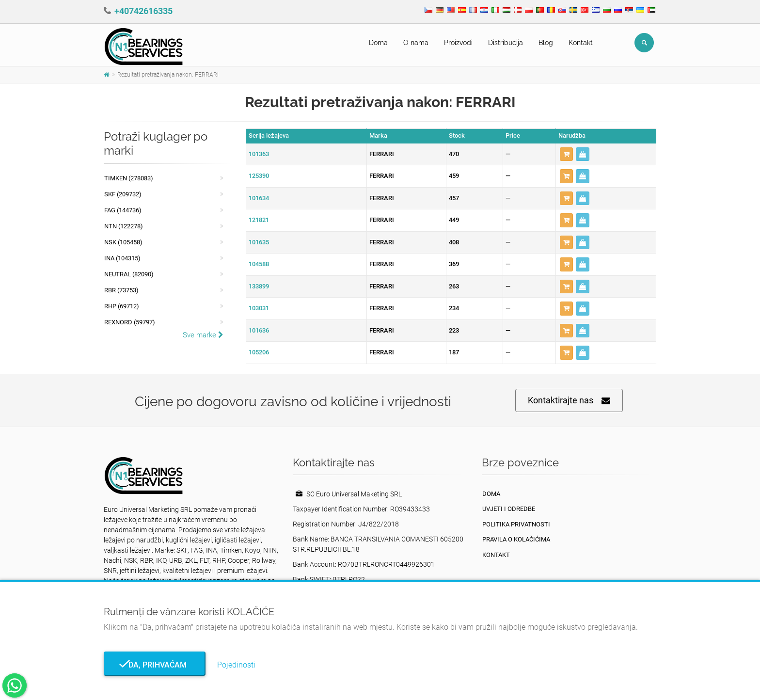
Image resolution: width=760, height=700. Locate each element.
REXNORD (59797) (130, 322)
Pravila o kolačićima (516, 539)
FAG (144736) (123, 210)
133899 (259, 286)
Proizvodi (458, 43)
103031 (259, 308)
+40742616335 (143, 11)
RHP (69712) (122, 306)
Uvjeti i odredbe (509, 509)
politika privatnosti (516, 524)
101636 (259, 330)
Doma (378, 43)
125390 (259, 176)
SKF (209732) (123, 194)
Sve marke (203, 335)
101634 (259, 198)
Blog (546, 43)
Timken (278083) (129, 178)
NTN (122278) (124, 226)
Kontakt (581, 43)
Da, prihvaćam (155, 665)
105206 (259, 352)
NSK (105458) (123, 242)
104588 (259, 264)
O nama (416, 43)
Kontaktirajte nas (569, 401)
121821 (259, 220)
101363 (259, 154)
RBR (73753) (121, 290)
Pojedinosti (236, 665)
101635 (259, 242)
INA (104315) (122, 258)
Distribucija (506, 43)
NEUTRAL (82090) (129, 274)
